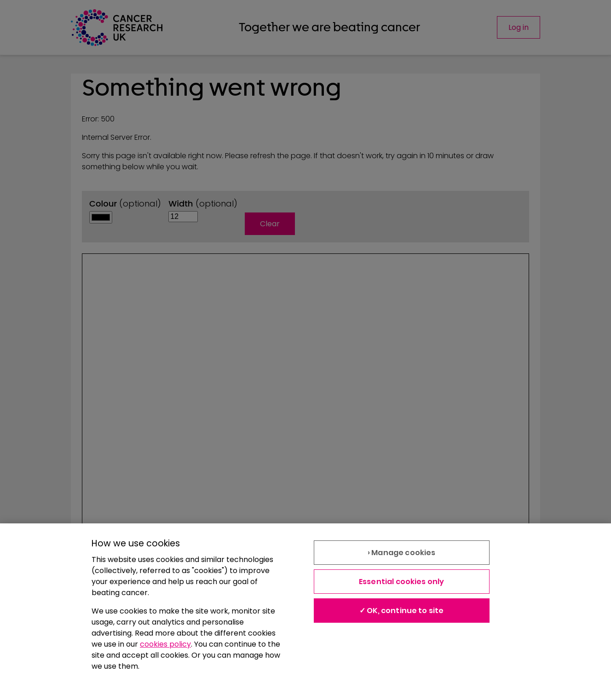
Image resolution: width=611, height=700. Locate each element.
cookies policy (165, 644)
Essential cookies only (402, 582)
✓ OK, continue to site (402, 611)
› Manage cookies (402, 553)
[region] (305, 612)
